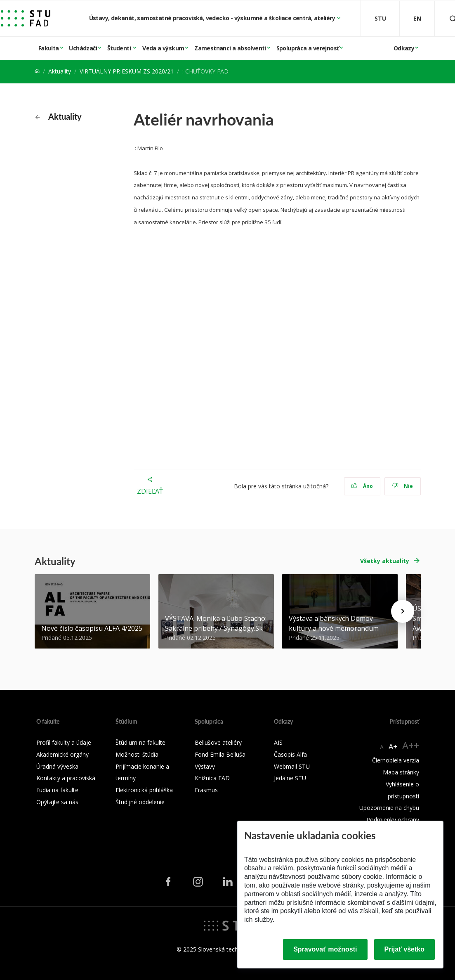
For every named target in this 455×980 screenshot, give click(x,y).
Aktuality (60, 71)
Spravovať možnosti (325, 949)
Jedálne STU (290, 778)
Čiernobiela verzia (396, 760)
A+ (393, 746)
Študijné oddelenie (140, 802)
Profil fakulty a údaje (64, 742)
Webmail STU (292, 766)
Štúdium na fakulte (140, 742)
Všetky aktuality (385, 561)
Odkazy (404, 48)
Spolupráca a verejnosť (308, 48)
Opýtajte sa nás (57, 802)
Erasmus (206, 790)
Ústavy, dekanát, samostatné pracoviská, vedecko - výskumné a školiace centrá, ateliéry (213, 18)
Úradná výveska (57, 766)
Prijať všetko (405, 949)
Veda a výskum (163, 48)
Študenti (120, 48)
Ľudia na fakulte (57, 790)
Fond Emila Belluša (220, 754)
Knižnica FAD (212, 778)
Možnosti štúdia (137, 754)
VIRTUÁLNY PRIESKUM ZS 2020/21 (127, 71)
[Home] (37, 71)
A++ (411, 745)
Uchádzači (83, 48)
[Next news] (403, 611)
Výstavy (205, 766)
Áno (362, 486)
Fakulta (49, 48)
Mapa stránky (401, 772)
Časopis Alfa (290, 754)
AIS (278, 742)
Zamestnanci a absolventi (230, 48)
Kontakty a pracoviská (66, 778)
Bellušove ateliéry (218, 742)
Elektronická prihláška (144, 790)
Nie (402, 486)
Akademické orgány (62, 754)
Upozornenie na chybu (389, 808)
